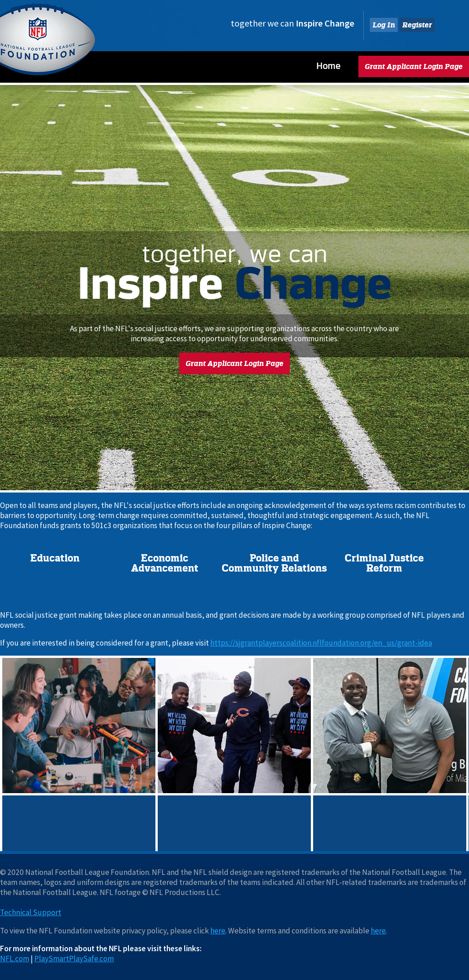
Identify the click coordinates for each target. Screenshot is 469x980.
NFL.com (15, 959)
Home (328, 66)
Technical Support (31, 912)
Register (417, 25)
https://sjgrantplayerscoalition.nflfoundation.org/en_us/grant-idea (321, 643)
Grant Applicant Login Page (414, 66)
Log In (384, 25)
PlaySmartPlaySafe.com (74, 959)
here (218, 931)
